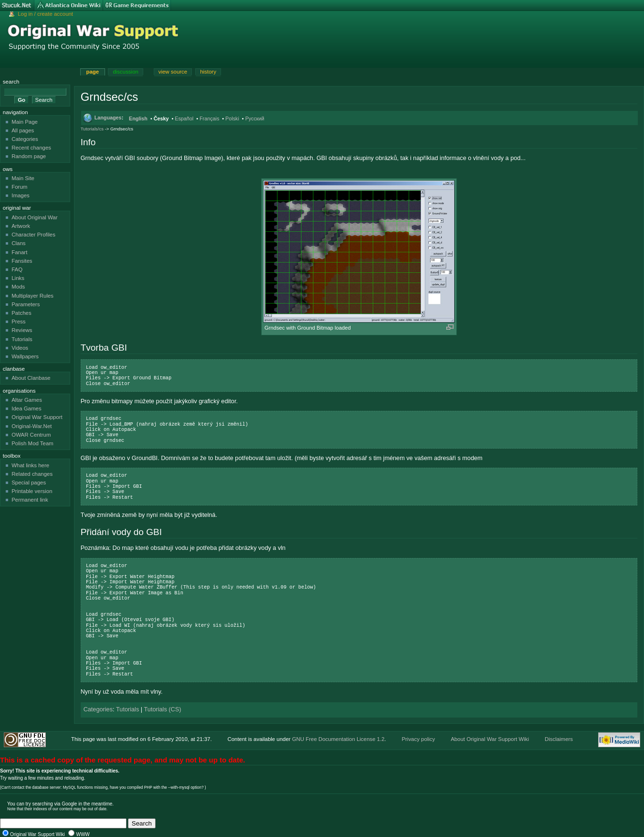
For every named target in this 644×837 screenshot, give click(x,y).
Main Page (25, 122)
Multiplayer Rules (32, 296)
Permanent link (30, 500)
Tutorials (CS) (163, 709)
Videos (20, 348)
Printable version (32, 491)
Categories (98, 709)
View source (173, 72)
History (208, 72)
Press (18, 322)
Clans (18, 243)
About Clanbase (31, 378)
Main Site (23, 178)
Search (11, 82)
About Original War (34, 217)
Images (21, 195)
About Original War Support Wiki (490, 739)
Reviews (22, 330)
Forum (19, 187)
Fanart (19, 252)
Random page (29, 156)
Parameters (26, 304)
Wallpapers (25, 356)
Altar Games (27, 400)
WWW (83, 834)
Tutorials (127, 709)
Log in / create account (45, 14)
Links (18, 278)
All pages (23, 130)
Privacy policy (418, 739)
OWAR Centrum (31, 435)
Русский (255, 118)
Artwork (21, 226)
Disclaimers (559, 739)
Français (209, 118)
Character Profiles (33, 235)
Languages (108, 118)
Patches (21, 313)
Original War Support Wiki (37, 834)
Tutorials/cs (92, 129)
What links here (30, 465)
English (138, 118)
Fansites (22, 261)
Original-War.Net (32, 426)
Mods (18, 287)
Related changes (32, 474)
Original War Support (37, 417)
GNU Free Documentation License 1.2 (338, 739)
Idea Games (26, 408)
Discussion (125, 72)
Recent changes (31, 148)
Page (92, 72)
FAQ (17, 269)
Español (184, 118)
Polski (232, 118)
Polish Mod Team (32, 443)
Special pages (29, 483)
